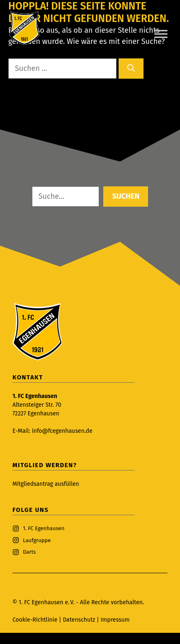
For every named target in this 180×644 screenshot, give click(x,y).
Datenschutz (80, 620)
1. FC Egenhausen (44, 528)
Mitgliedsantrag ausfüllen (46, 484)
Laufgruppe (37, 540)
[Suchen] (131, 69)
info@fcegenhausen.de (62, 431)
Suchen (126, 196)
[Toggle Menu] (161, 34)
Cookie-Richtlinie (35, 620)
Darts (29, 552)
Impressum (115, 620)
